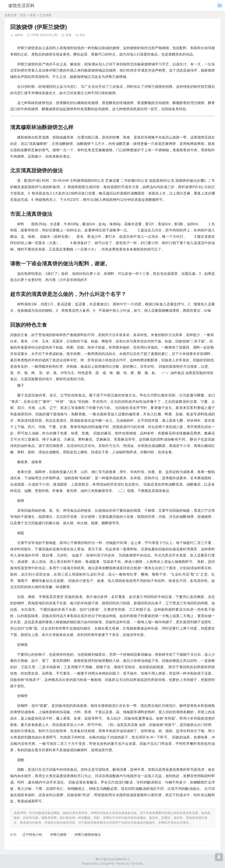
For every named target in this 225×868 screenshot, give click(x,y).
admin (19, 35)
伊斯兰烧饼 (58, 835)
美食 (33, 15)
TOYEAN (136, 864)
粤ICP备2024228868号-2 (112, 859)
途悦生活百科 (22, 5)
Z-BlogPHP (106, 864)
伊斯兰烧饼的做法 (88, 835)
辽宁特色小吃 (32, 835)
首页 (23, 15)
